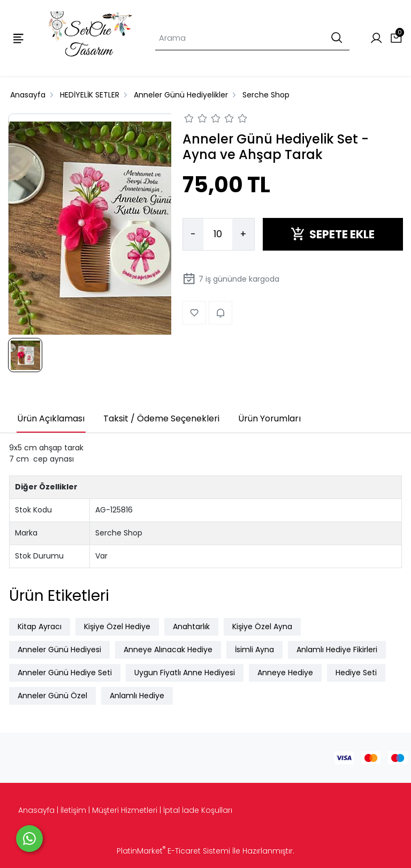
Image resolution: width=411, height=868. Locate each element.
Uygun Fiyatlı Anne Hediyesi (185, 673)
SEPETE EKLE (333, 234)
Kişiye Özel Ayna (262, 627)
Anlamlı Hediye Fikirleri (337, 650)
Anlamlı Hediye (137, 696)
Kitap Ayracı (40, 627)
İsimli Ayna (254, 650)
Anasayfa (36, 810)
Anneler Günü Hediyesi (59, 650)
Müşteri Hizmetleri (125, 810)
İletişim (73, 810)
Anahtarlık (191, 627)
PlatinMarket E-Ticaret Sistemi (173, 851)
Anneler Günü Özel (52, 696)
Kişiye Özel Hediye (117, 627)
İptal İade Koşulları (198, 810)
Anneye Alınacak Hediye (168, 650)
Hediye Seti (356, 673)
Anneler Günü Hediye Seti (65, 673)
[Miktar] (218, 235)
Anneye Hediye (285, 673)
